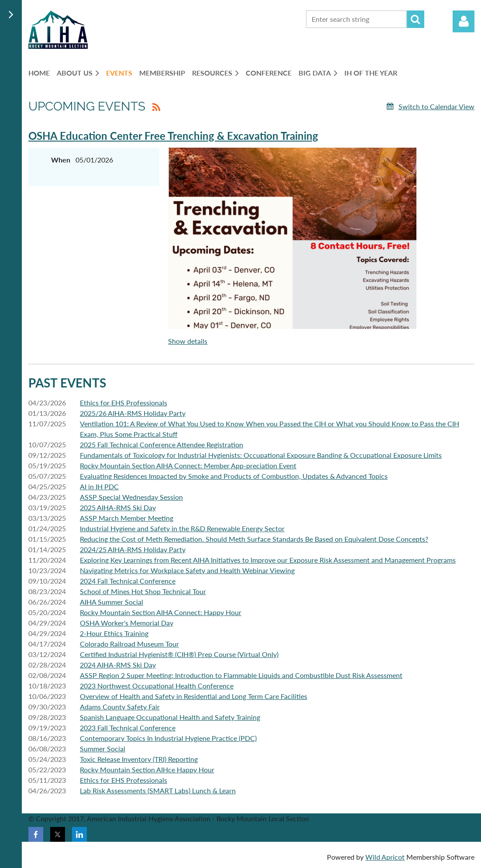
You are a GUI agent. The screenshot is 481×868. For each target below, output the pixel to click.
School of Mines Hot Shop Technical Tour (143, 591)
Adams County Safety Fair (120, 707)
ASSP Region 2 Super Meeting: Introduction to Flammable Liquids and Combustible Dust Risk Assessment (241, 675)
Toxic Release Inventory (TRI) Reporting (139, 759)
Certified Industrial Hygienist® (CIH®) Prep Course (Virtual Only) (179, 654)
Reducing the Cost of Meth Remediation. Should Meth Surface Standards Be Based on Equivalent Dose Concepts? (254, 539)
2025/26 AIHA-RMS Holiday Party (133, 413)
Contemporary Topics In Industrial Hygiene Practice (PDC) (168, 738)
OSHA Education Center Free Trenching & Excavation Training (173, 136)
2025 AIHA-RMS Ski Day (118, 507)
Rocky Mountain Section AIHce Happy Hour (147, 769)
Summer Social (103, 749)
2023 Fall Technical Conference (128, 728)
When (61, 160)
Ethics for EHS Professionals (124, 403)
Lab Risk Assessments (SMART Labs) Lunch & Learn (158, 790)
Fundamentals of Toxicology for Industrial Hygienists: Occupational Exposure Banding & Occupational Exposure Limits (261, 455)
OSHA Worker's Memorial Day (127, 623)
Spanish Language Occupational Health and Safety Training (170, 717)
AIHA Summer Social (112, 602)
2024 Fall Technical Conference (128, 581)
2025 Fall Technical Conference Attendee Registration (161, 444)
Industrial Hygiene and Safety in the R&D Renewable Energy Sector (182, 528)
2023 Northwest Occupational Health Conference (157, 686)
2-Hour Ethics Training (114, 633)
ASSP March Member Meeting (127, 518)
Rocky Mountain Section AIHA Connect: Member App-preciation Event (188, 465)
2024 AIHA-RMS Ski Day (118, 665)
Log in (464, 21)
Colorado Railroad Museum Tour (129, 644)
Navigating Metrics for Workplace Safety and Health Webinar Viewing (187, 570)
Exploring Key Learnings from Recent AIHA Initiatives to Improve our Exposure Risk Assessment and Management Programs (268, 560)
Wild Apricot (385, 857)
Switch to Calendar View (436, 106)
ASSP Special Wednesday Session (131, 497)
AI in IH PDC (99, 486)
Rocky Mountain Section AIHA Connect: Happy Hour (161, 612)
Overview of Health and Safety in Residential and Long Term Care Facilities (194, 696)
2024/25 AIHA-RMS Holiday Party (133, 549)
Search (416, 19)
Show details (188, 341)
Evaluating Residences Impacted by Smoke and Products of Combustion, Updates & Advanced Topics (234, 476)
